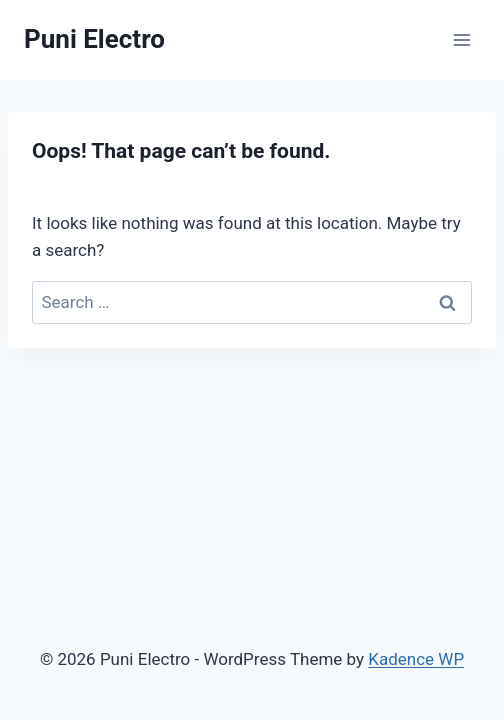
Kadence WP (416, 659)
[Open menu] (461, 39)
